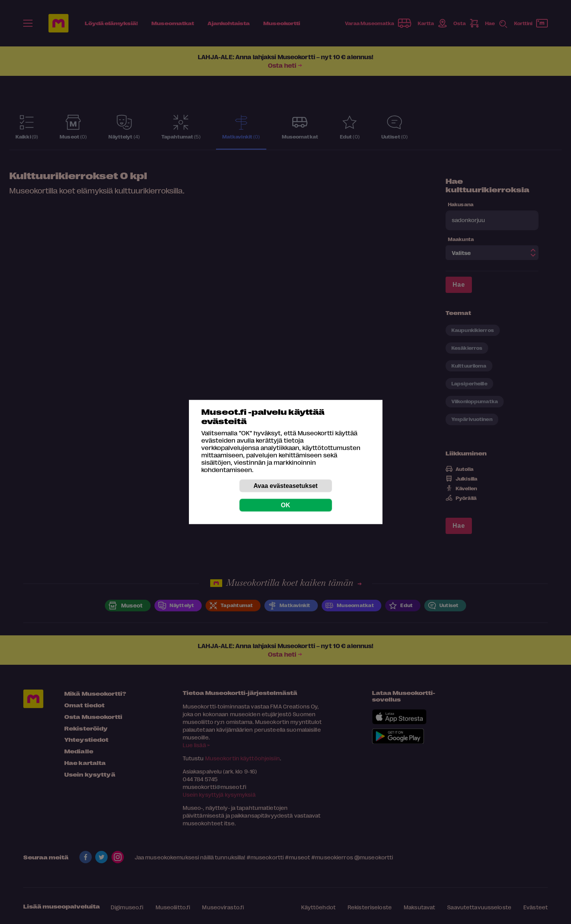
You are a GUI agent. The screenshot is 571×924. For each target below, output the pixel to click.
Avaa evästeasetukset (286, 486)
